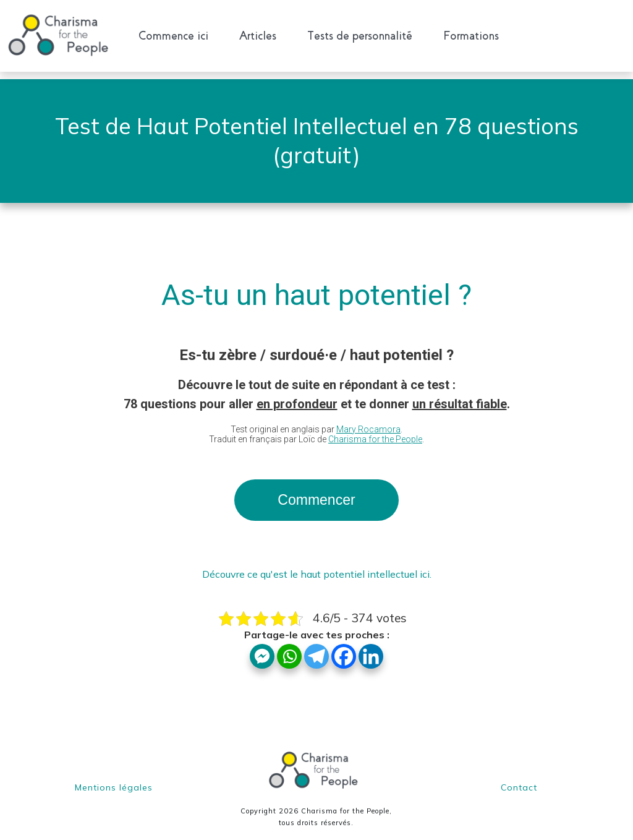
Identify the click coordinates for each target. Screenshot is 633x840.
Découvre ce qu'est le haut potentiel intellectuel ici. (317, 567)
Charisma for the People (375, 432)
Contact (519, 780)
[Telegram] (316, 649)
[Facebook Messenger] (262, 649)
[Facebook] (344, 649)
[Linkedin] (371, 649)
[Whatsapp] (289, 649)
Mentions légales (114, 780)
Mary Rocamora (368, 422)
